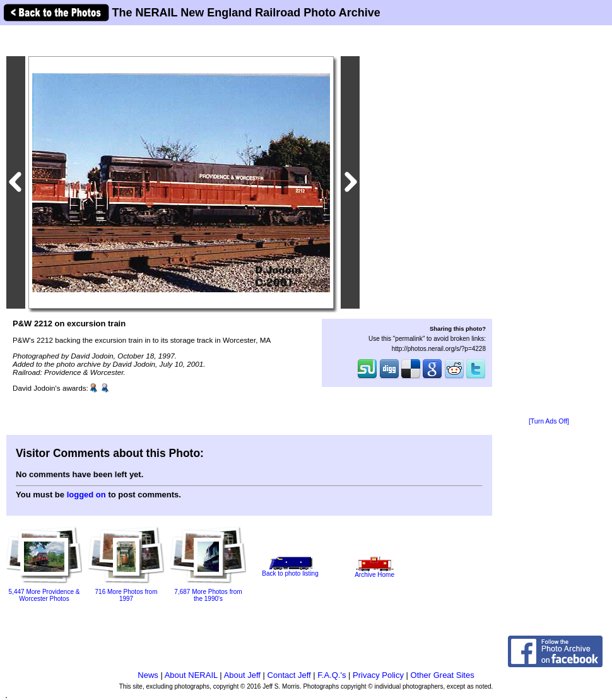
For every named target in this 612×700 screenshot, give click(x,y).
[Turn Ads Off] (549, 421)
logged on (86, 495)
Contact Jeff (289, 675)
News (148, 675)
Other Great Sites (443, 675)
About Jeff (242, 675)
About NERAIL (191, 675)
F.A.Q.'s (332, 675)
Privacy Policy (378, 675)
